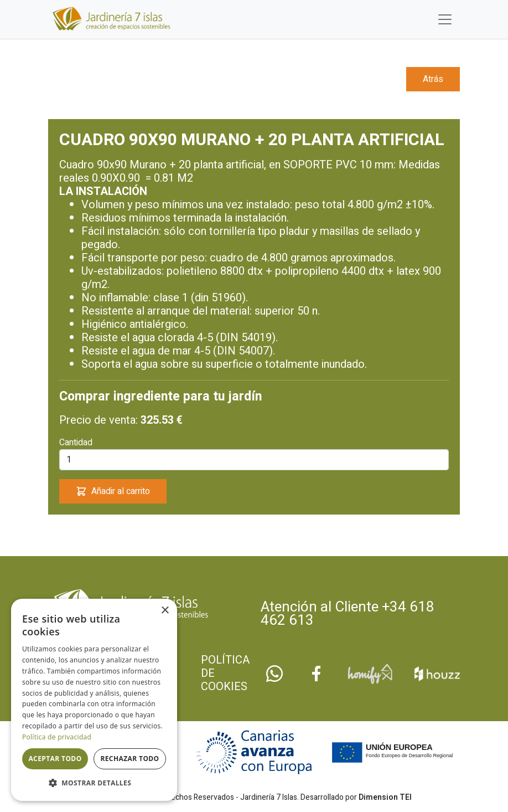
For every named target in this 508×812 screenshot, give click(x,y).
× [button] (165, 611)
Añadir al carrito (113, 491)
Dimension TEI (385, 797)
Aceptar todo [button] (55, 759)
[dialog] (94, 700)
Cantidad (76, 443)
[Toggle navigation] (445, 19)
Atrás (433, 79)
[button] (94, 783)
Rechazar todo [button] (129, 759)
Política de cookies (225, 674)
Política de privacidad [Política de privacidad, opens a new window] (57, 737)
